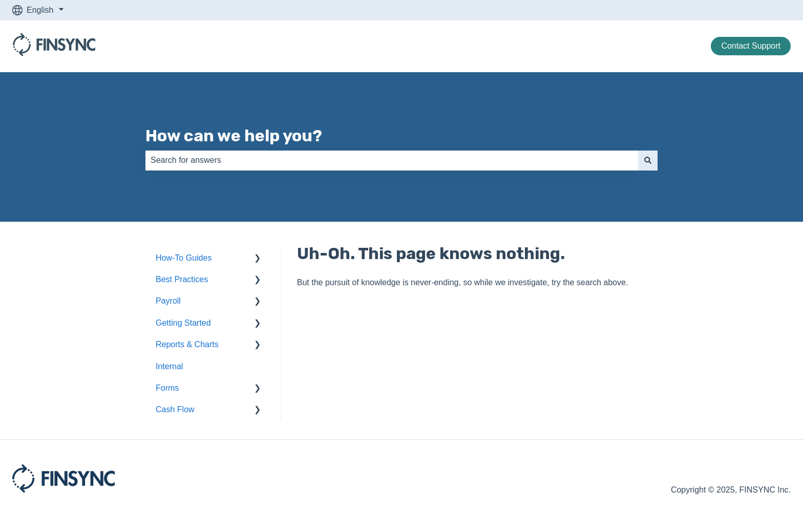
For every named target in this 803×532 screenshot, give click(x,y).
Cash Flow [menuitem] (175, 409)
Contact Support (751, 46)
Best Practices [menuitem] (182, 279)
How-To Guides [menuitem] (184, 258)
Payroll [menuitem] (168, 301)
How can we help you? (234, 136)
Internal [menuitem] (169, 366)
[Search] (648, 160)
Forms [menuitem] (167, 388)
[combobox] (392, 160)
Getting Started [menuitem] (183, 323)
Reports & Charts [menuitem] (187, 344)
